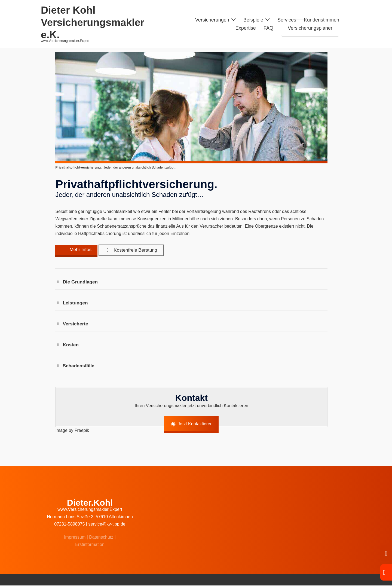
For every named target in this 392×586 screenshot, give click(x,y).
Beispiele (253, 20)
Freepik (82, 431)
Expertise (246, 28)
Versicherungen (212, 20)
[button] (191, 283)
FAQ (268, 28)
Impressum (75, 538)
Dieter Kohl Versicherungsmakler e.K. (93, 22)
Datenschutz (101, 538)
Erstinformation (90, 545)
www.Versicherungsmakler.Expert (90, 510)
